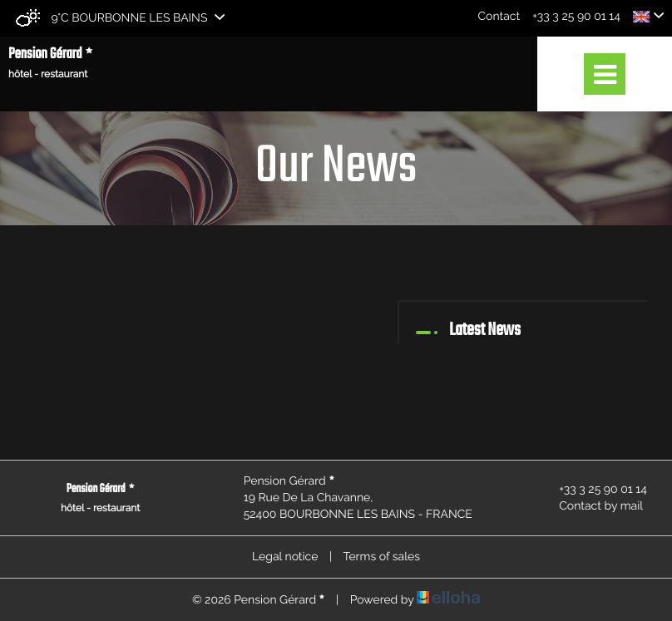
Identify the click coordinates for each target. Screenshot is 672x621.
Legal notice (285, 557)
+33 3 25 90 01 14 (593, 490)
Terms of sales (381, 557)
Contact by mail (591, 506)
